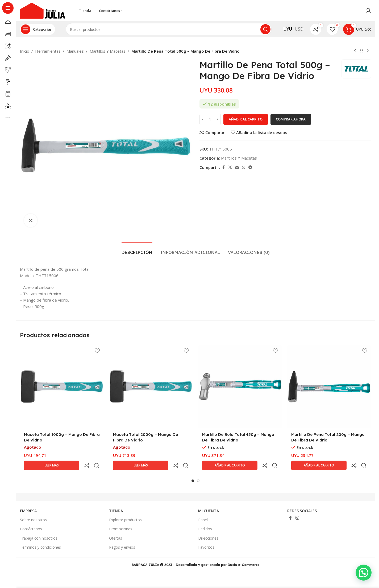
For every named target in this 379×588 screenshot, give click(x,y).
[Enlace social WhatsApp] (244, 167)
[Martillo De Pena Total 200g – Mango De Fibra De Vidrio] (329, 387)
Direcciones (208, 525)
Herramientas (48, 51)
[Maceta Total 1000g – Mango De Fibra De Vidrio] (62, 387)
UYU (288, 29)
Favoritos (206, 534)
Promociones (121, 516)
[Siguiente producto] (368, 51)
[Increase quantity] (217, 119)
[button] (364, 573)
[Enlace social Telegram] (250, 167)
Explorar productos (125, 507)
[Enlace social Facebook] (223, 167)
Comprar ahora (291, 119)
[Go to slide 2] (198, 468)
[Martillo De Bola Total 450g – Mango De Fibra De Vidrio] (240, 387)
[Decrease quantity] (203, 119)
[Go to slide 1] (193, 468)
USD (299, 29)
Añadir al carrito (246, 119)
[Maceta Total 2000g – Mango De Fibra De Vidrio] (151, 387)
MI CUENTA (209, 498)
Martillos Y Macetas (108, 51)
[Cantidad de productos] (210, 119)
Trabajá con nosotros (39, 525)
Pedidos (205, 516)
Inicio (25, 51)
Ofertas (116, 525)
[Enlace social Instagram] (297, 505)
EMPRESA (28, 498)
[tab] (137, 250)
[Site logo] (43, 10)
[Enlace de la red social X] (230, 167)
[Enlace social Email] (237, 167)
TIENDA (116, 498)
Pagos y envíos (122, 534)
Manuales (75, 51)
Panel (203, 507)
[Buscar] (169, 29)
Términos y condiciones (40, 534)
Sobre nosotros (33, 507)
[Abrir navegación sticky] (38, 29)
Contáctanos (31, 516)
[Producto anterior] (355, 51)
